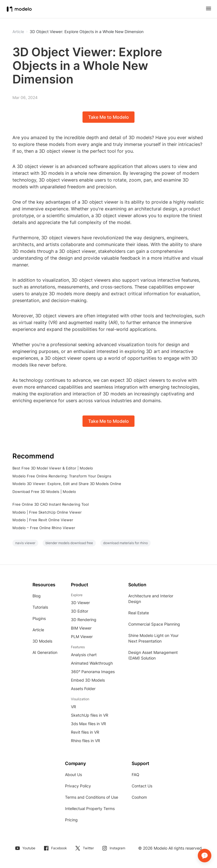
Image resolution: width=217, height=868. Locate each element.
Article (38, 630)
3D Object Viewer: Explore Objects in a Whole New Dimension (87, 32)
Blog (37, 596)
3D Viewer (80, 603)
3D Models (42, 641)
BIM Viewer (81, 628)
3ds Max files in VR (88, 724)
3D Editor (80, 611)
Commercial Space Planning (154, 624)
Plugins (39, 618)
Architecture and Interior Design (151, 599)
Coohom (139, 797)
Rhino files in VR (85, 741)
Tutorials (40, 607)
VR (73, 707)
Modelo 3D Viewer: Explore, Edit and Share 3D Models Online (67, 484)
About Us (73, 775)
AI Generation (45, 652)
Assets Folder (83, 689)
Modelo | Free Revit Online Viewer (43, 520)
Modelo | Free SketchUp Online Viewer (47, 512)
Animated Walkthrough (92, 663)
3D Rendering (84, 620)
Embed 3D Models (88, 680)
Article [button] (18, 32)
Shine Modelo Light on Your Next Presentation (153, 638)
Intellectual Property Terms (90, 808)
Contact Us (142, 786)
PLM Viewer (82, 637)
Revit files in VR (85, 732)
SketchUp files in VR (90, 715)
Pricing (71, 820)
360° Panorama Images (93, 672)
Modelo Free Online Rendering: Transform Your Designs (62, 476)
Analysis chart (84, 655)
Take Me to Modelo (108, 117)
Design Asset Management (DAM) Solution (153, 655)
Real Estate (139, 613)
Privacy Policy (78, 786)
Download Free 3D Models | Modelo (44, 492)
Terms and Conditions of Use (92, 797)
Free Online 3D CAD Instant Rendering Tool (51, 504)
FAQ (135, 775)
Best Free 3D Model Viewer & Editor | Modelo (53, 468)
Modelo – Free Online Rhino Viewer (44, 528)
